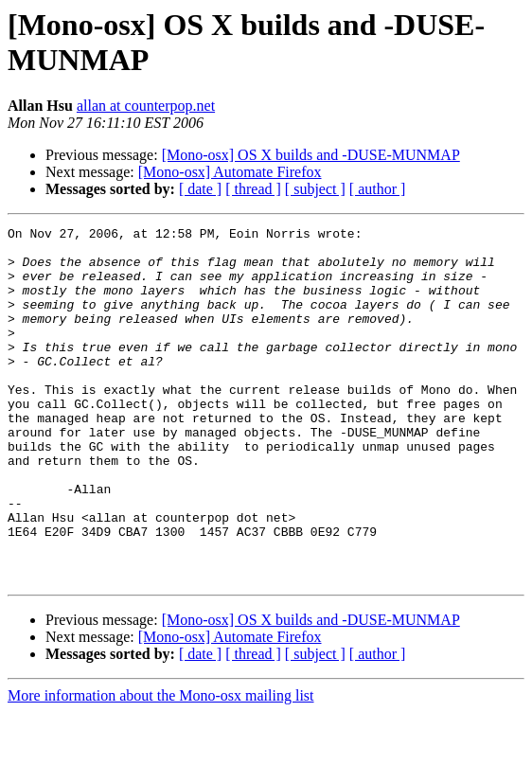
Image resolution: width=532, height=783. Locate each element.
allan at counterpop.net (146, 106)
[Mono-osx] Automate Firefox (230, 172)
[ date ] (200, 189)
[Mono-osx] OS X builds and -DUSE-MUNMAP (311, 155)
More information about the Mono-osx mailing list (161, 766)
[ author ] (378, 189)
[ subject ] (315, 189)
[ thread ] (253, 189)
